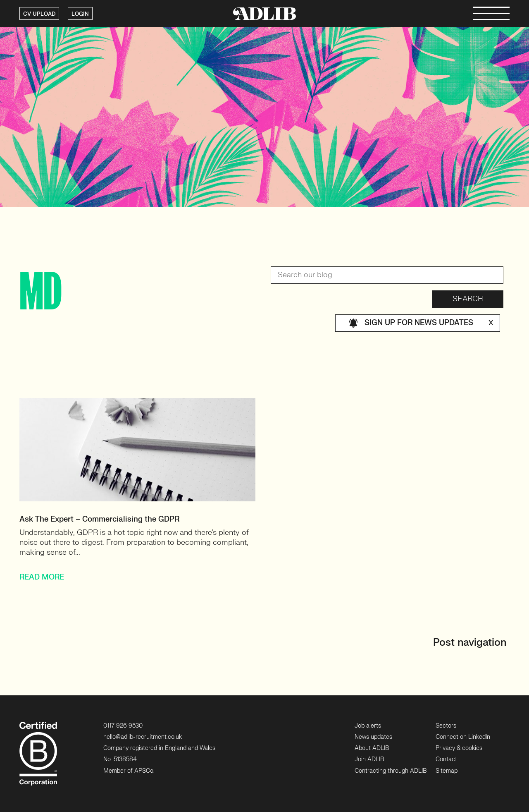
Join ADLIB (369, 759)
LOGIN (80, 14)
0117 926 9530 (123, 726)
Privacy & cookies (459, 748)
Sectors (446, 726)
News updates (373, 737)
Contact (446, 759)
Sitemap (447, 771)
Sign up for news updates (421, 323)
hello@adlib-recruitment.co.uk (143, 737)
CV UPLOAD (39, 14)
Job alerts (368, 726)
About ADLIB (372, 748)
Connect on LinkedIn (463, 737)
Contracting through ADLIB (391, 771)
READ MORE (42, 577)
